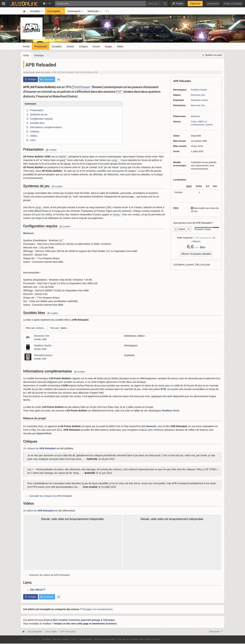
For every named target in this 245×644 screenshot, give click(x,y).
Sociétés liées (37, 123)
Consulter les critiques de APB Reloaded (51, 496)
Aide (141, 639)
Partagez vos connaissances (97, 609)
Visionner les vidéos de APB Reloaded (49, 575)
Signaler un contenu (127, 639)
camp (114, 160)
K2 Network (149, 426)
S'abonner (195, 4)
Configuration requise (41, 119)
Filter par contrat (35, 328)
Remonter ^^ (216, 632)
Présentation (37, 110)
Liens (33, 140)
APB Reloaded (59, 37)
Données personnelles (105, 639)
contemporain (198, 125)
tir (206, 122)
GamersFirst (44, 433)
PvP (119, 91)
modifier (51, 150)
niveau (116, 214)
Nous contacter (153, 639)
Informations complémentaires (46, 127)
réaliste (209, 125)
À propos (47, 639)
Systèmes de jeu (39, 114)
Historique (39, 55)
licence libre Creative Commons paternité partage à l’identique (79, 620)
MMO (201, 122)
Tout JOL (154, 4)
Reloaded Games (199, 100)
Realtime (167, 411)
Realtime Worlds (199, 90)
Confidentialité (85, 639)
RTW (163, 389)
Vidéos (34, 136)
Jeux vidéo (51, 632)
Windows (195, 116)
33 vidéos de (38, 511)
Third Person (81, 87)
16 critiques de (39, 448)
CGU (74, 639)
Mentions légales (61, 639)
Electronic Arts (198, 95)
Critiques (35, 132)
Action (194, 122)
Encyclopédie (35, 632)
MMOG (63, 157)
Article (26, 55)
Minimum (28, 233)
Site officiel (36, 590)
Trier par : (59, 328)
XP (61, 240)
